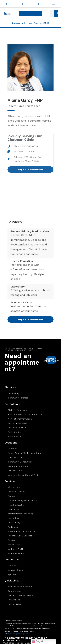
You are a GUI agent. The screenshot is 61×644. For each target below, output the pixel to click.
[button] (30, 14)
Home (16, 23)
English (38, 642)
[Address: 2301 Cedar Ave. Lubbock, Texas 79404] (30, 197)
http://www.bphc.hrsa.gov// (18, 634)
